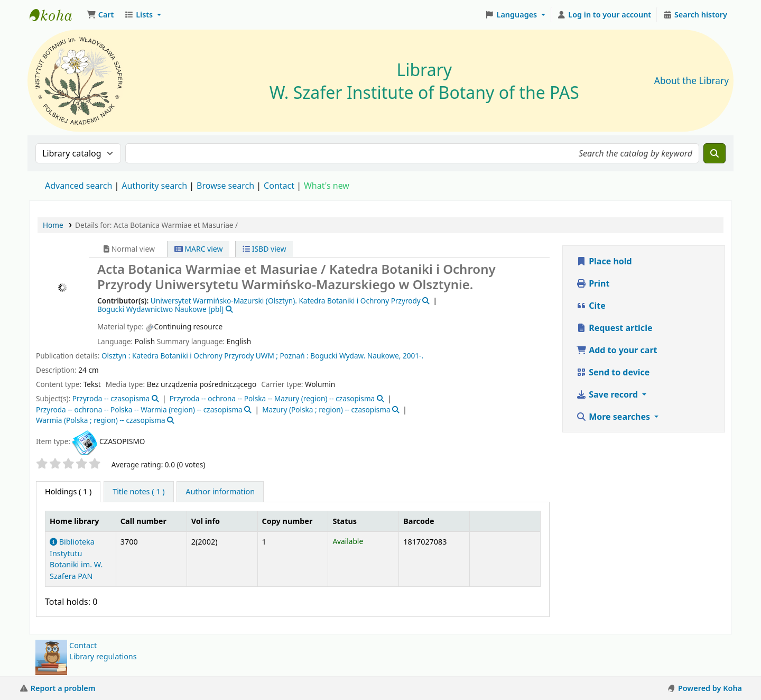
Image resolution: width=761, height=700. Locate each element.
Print (593, 283)
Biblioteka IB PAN (56, 15)
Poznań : (294, 356)
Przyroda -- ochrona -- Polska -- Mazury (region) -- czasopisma (272, 398)
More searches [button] (614, 417)
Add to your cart (617, 350)
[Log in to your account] (604, 15)
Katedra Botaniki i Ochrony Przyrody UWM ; (205, 356)
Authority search (154, 186)
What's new (327, 186)
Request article (614, 328)
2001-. (413, 356)
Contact (83, 645)
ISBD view (264, 249)
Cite (591, 306)
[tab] (138, 492)
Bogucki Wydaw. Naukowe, (355, 356)
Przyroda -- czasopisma (111, 398)
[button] (100, 15)
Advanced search (78, 186)
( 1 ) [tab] (68, 491)
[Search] (714, 153)
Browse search (225, 186)
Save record (608, 394)
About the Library (692, 81)
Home (53, 225)
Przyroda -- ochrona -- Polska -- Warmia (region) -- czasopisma (139, 409)
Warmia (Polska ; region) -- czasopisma (101, 420)
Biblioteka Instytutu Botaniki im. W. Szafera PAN (76, 559)
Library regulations (103, 656)
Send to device (613, 372)
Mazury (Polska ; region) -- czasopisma (326, 409)
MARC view (199, 249)
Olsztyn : (116, 356)
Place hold (604, 261)
